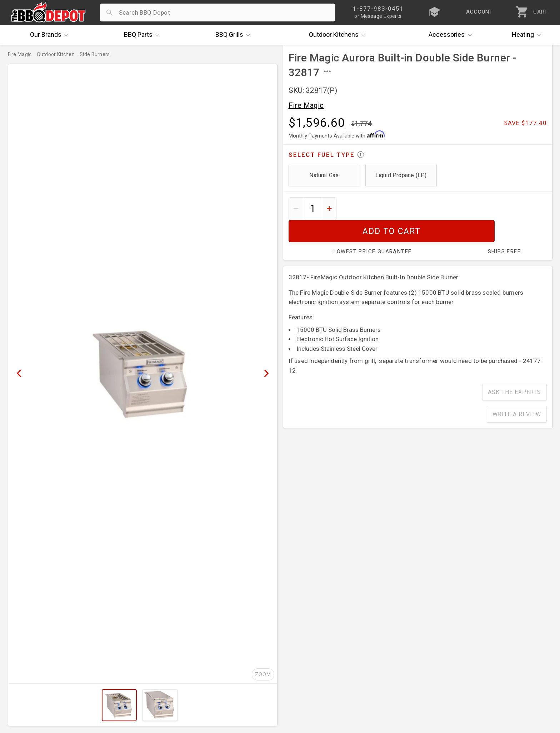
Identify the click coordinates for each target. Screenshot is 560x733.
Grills (235, 35)
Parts (144, 35)
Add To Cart (444, 208)
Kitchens (339, 35)
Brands (51, 35)
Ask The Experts (514, 370)
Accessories (452, 35)
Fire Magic (306, 105)
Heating (528, 35)
